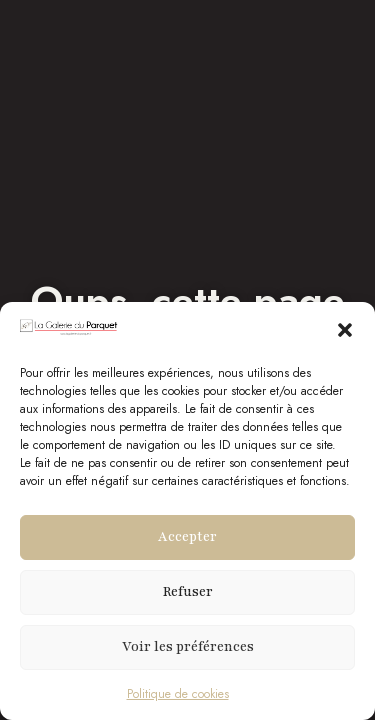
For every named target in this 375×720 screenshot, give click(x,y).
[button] (345, 330)
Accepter (187, 537)
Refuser (188, 592)
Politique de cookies (178, 694)
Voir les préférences (188, 647)
